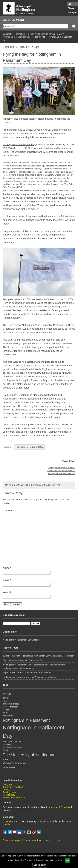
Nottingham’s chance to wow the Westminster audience (29, 677)
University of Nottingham (14, 34)
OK (68, 860)
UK (69, 4)
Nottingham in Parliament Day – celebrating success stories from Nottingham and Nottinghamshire (34, 666)
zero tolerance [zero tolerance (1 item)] (9, 767)
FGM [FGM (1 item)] (5, 701)
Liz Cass (35, 47)
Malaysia (72, 13)
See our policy (40, 865)
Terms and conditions (13, 787)
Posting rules (9, 792)
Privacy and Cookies (58, 807)
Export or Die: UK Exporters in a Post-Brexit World (27, 673)
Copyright (8, 784)
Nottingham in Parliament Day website (21, 640)
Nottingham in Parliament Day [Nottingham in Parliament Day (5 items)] (34, 732)
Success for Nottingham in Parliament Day (23, 660)
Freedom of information (14, 798)
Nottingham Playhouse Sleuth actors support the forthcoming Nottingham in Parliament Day (61, 470)
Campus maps (12, 840)
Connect (8, 822)
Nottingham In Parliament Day (49, 34)
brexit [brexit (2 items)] (7, 694)
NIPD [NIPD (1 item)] (5, 713)
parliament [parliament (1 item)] (7, 744)
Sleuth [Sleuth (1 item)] (6, 750)
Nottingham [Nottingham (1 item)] (8, 716)
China (71, 8)
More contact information (37, 840)
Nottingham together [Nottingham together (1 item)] (12, 741)
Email (7, 580)
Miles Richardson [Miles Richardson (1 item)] (10, 707)
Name (7, 568)
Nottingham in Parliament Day (16, 37)
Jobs (57, 840)
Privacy (6, 790)
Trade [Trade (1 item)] (5, 759)
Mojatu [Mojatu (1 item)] (6, 710)
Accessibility (9, 795)
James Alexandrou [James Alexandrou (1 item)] (11, 704)
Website (7, 592)
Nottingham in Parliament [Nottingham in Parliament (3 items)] (26, 720)
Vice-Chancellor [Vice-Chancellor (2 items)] (14, 763)
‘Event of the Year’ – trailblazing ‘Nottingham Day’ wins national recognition (38, 656)
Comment (9, 510)
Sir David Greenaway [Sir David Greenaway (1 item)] (12, 747)
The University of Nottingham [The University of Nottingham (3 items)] (30, 755)
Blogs (30, 34)
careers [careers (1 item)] (6, 698)
